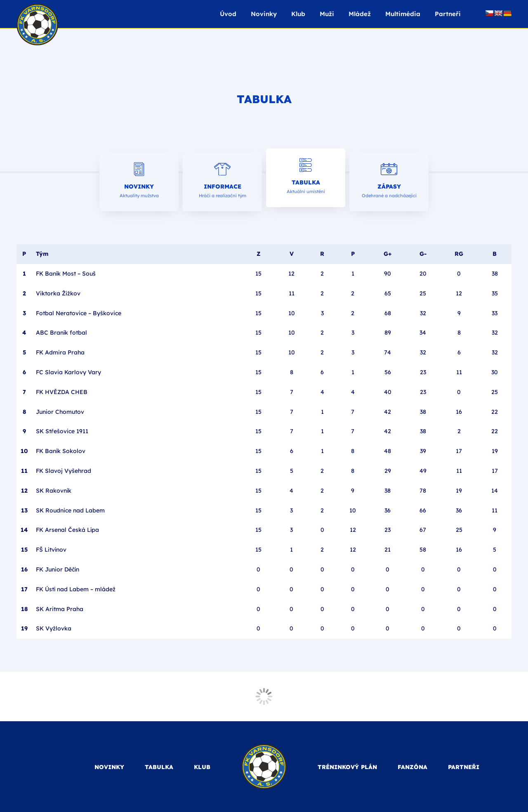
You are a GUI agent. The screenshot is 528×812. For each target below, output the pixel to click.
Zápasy (389, 186)
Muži (327, 14)
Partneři (448, 14)
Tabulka (306, 182)
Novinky (264, 14)
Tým (42, 254)
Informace (223, 186)
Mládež (360, 14)
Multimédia (403, 14)
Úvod (228, 14)
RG (459, 254)
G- (423, 254)
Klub (298, 14)
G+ (388, 254)
